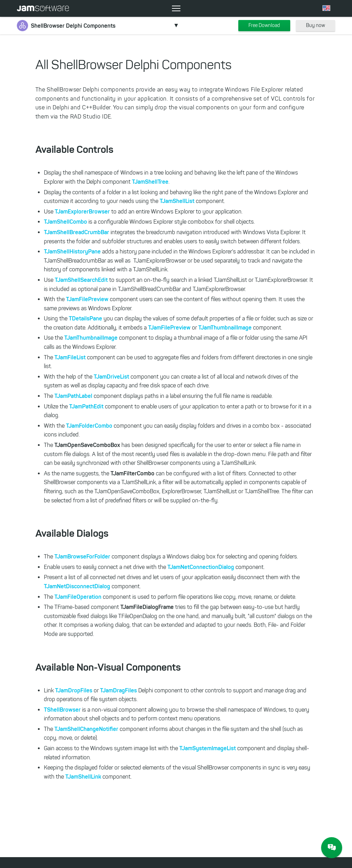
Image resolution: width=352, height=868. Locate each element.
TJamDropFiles (74, 690)
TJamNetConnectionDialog (201, 567)
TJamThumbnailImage (225, 327)
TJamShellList (177, 201)
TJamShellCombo (65, 222)
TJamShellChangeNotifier (86, 729)
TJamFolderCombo (89, 426)
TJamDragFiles (118, 690)
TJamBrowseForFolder (82, 556)
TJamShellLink (83, 777)
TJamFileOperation (78, 597)
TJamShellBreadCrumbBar (77, 232)
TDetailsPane (85, 318)
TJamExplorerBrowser (82, 211)
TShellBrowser (62, 710)
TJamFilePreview (87, 299)
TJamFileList (70, 357)
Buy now (316, 25)
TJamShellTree (150, 182)
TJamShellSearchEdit (81, 280)
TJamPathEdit (86, 406)
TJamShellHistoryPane (72, 251)
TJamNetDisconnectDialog (77, 586)
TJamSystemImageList (208, 748)
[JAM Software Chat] (332, 848)
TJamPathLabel (73, 396)
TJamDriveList (111, 377)
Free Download (264, 25)
